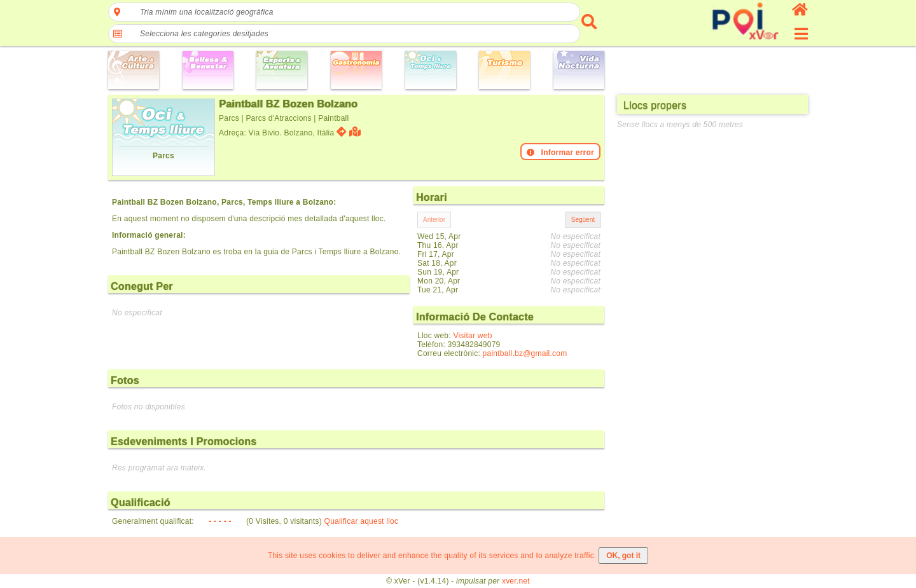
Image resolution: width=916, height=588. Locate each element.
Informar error (560, 153)
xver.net (516, 581)
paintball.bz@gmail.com (525, 353)
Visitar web (472, 336)
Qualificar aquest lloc (362, 521)
